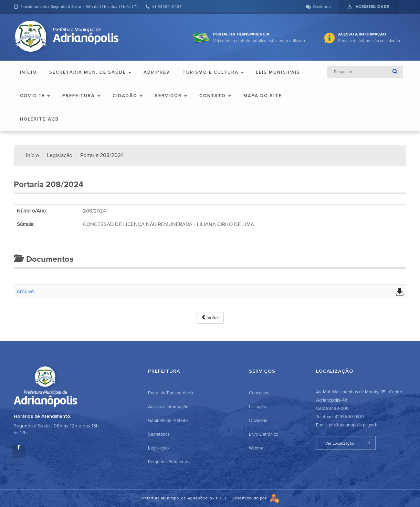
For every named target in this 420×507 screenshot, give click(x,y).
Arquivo (25, 291)
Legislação (60, 155)
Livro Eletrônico (264, 434)
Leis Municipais (278, 72)
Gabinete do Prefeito (168, 421)
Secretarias (159, 434)
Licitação (258, 407)
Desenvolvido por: (255, 498)
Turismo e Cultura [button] (213, 72)
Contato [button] (215, 96)
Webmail (257, 448)
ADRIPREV (157, 72)
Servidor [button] (171, 96)
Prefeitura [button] (81, 96)
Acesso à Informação (168, 407)
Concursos (259, 393)
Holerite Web (39, 119)
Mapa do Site (263, 96)
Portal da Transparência (171, 393)
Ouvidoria (258, 421)
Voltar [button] (210, 318)
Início (28, 72)
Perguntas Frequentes (169, 462)
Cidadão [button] (128, 96)
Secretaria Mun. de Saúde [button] (90, 72)
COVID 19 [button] (35, 96)
